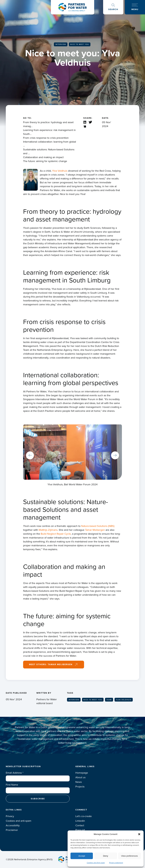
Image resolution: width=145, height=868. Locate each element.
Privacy (10, 816)
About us (80, 777)
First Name (12, 785)
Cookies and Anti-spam (96, 863)
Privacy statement (116, 863)
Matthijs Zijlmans (48, 530)
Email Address (15, 773)
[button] (139, 834)
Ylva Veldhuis (60, 171)
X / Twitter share (91, 122)
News (79, 782)
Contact (80, 825)
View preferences (130, 856)
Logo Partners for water (72, 7)
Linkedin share (85, 122)
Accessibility (13, 825)
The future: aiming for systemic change (45, 161)
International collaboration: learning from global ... (50, 144)
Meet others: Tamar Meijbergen (51, 664)
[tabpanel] (72, 456)
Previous (30, 455)
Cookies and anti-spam (19, 821)
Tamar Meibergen (95, 530)
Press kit (80, 830)
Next (115, 455)
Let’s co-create (84, 816)
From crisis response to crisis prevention (46, 138)
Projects (80, 787)
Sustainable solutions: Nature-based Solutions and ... (49, 151)
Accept (82, 856)
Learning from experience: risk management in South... (49, 132)
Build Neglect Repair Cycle (56, 534)
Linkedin (80, 821)
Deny (106, 856)
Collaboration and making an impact (43, 157)
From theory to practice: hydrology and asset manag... (48, 124)
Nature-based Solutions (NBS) (98, 526)
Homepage (82, 773)
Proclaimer (12, 830)
